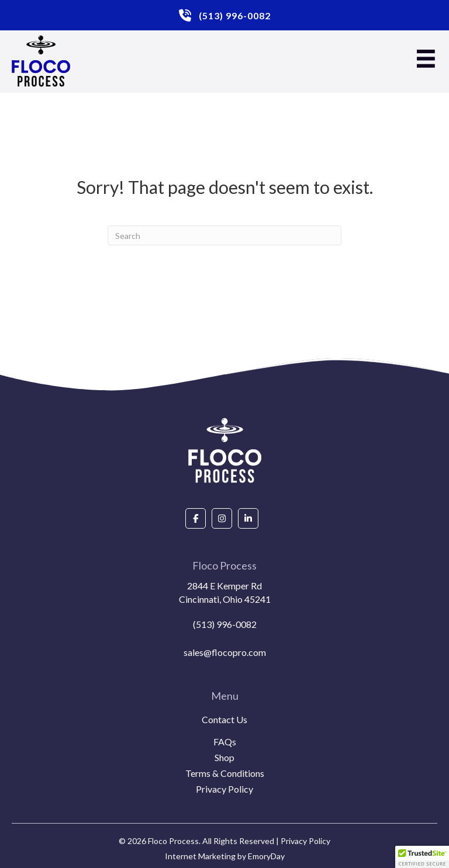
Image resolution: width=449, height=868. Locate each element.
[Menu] (426, 59)
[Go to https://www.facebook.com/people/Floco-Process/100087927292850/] (196, 518)
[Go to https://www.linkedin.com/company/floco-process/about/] (248, 518)
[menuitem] (224, 734)
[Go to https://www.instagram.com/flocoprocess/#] (222, 518)
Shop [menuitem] (224, 758)
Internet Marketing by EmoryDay (225, 856)
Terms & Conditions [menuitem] (225, 774)
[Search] (224, 235)
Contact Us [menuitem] (224, 720)
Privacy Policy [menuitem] (224, 789)
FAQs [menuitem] (225, 742)
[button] (422, 857)
